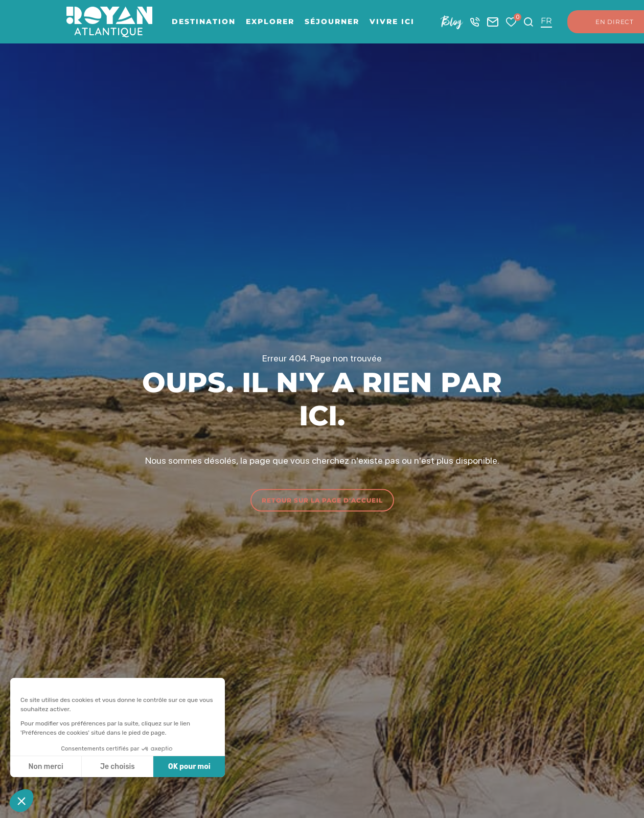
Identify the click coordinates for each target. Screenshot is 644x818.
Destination (204, 21)
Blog (452, 21)
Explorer (270, 21)
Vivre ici (392, 21)
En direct (604, 22)
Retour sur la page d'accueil (322, 500)
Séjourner (332, 21)
